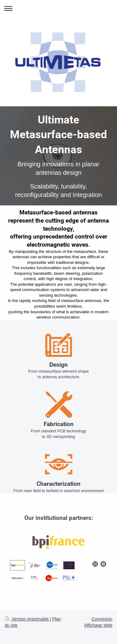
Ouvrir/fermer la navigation (58, 8)
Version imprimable (27, 619)
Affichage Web (98, 625)
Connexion (102, 619)
